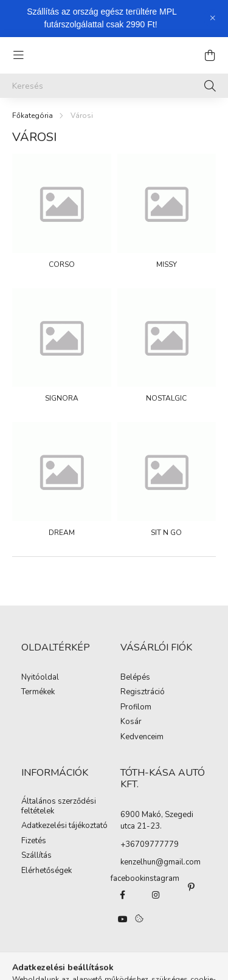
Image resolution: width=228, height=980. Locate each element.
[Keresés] (114, 86)
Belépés (135, 678)
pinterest (192, 887)
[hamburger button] (18, 55)
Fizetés (34, 841)
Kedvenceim (142, 737)
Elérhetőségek (47, 871)
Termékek (38, 692)
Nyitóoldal (40, 678)
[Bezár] (213, 18)
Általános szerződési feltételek (59, 806)
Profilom (136, 708)
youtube (123, 919)
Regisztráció (143, 692)
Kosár (131, 722)
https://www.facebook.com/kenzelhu (123, 895)
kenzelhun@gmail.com (161, 862)
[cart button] (210, 55)
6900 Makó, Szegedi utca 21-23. (157, 821)
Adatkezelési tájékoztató (64, 826)
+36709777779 (150, 844)
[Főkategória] (33, 116)
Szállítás (36, 856)
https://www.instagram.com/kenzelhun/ (156, 895)
